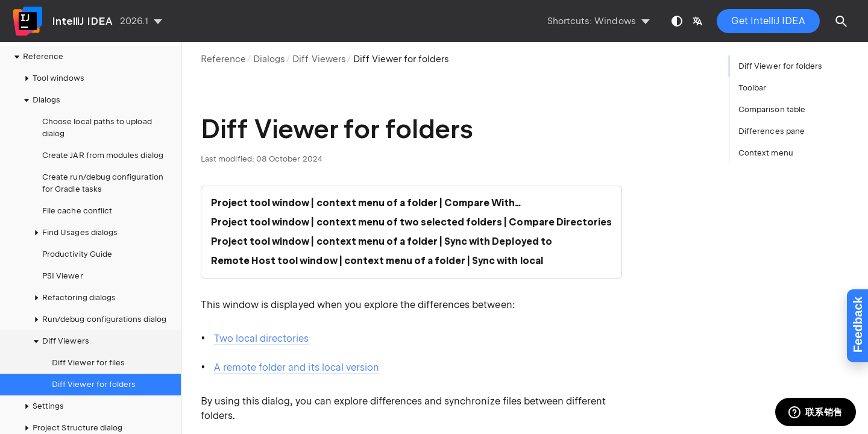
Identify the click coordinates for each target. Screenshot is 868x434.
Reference (223, 59)
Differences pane (772, 131)
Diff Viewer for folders (94, 384)
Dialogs (269, 59)
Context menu (766, 153)
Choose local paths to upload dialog (97, 127)
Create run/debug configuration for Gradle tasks (103, 183)
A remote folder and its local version (297, 367)
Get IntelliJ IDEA (768, 21)
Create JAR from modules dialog (103, 155)
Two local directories (262, 338)
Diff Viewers (319, 59)
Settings (42, 406)
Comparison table (772, 109)
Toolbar (752, 88)
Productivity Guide (77, 254)
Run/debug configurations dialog (98, 319)
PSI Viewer (63, 276)
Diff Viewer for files (88, 363)
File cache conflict (77, 211)
